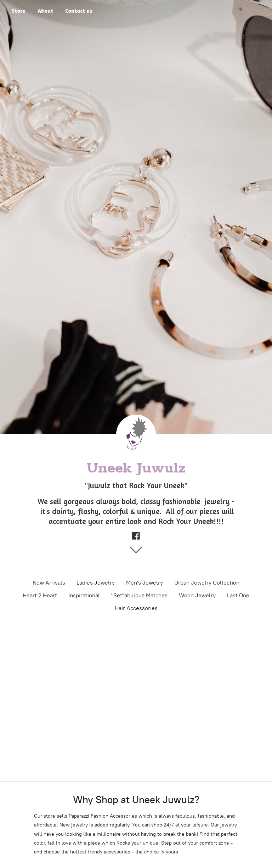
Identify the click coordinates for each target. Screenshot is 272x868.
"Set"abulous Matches (139, 595)
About (45, 11)
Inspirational (84, 595)
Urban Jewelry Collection (207, 583)
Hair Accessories (136, 608)
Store (18, 11)
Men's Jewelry (144, 583)
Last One (238, 595)
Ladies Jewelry (96, 583)
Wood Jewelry (197, 595)
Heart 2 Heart (40, 595)
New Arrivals (49, 583)
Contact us (79, 11)
